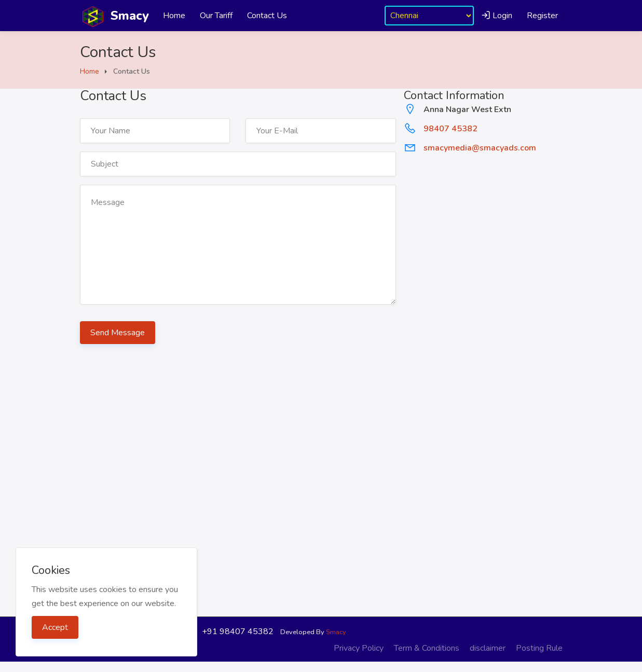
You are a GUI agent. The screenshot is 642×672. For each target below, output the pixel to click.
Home (174, 16)
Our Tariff (216, 16)
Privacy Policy (359, 648)
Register (542, 16)
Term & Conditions (427, 648)
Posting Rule (539, 648)
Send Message (118, 333)
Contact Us (267, 16)
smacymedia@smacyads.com (480, 148)
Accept (55, 627)
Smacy (336, 632)
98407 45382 (450, 129)
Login (497, 16)
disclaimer (488, 648)
